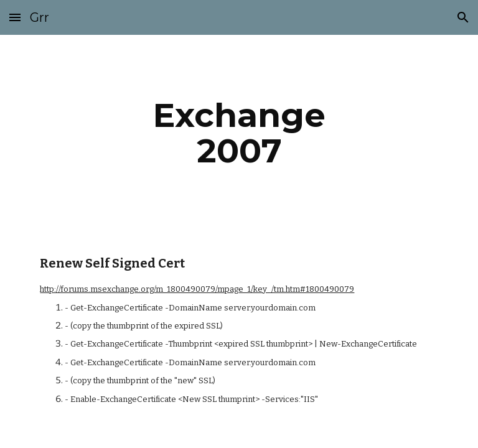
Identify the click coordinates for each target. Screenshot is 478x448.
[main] (239, 133)
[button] (15, 17)
